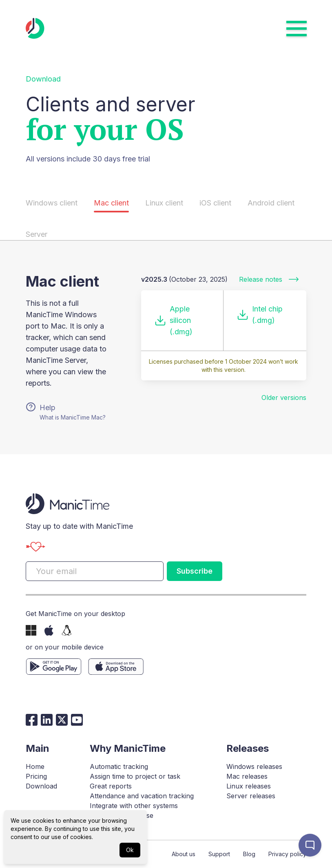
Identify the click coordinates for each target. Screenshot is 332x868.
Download (41, 786)
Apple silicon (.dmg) (173, 320)
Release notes (269, 279)
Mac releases (247, 776)
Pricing (36, 776)
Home (35, 766)
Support (219, 854)
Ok (130, 850)
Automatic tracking (119, 766)
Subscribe (195, 571)
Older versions (284, 398)
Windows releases (254, 766)
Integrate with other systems (134, 806)
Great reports (111, 786)
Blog (249, 854)
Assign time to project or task (135, 776)
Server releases (251, 796)
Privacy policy (287, 854)
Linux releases (249, 786)
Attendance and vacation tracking (142, 796)
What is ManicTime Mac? (73, 417)
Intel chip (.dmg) (260, 315)
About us (184, 854)
